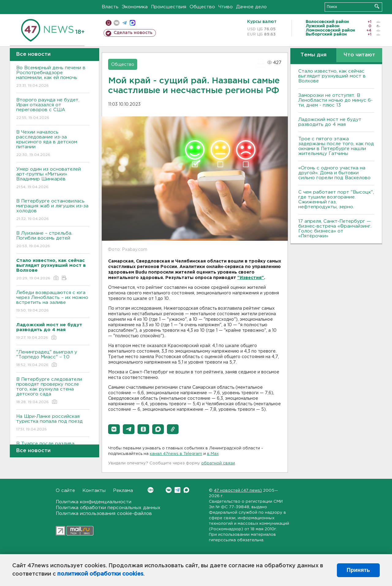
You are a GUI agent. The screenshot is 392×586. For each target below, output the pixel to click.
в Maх (213, 454)
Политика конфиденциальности (94, 502)
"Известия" (251, 278)
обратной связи (218, 463)
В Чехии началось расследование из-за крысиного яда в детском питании (53, 144)
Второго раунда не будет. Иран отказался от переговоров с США (53, 109)
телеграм (124, 23)
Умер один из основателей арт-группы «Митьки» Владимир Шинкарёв (53, 178)
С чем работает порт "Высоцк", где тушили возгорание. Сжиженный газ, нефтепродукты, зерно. (336, 200)
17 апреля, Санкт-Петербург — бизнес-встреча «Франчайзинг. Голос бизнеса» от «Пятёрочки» (335, 229)
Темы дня (313, 55)
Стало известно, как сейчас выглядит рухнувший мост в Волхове (332, 76)
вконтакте (117, 23)
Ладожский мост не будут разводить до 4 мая (330, 122)
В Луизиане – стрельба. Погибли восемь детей (53, 240)
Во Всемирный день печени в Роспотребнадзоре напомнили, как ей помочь (53, 77)
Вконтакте (151, 490)
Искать (377, 6)
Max (186, 490)
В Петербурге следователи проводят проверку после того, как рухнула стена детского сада (53, 391)
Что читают (359, 55)
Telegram (177, 490)
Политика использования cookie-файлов (104, 514)
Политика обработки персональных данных (108, 508)
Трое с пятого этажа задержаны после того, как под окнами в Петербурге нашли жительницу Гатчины (336, 146)
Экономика (135, 7)
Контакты (94, 491)
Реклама (123, 491)
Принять (358, 570)
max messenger (132, 23)
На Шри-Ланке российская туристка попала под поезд (53, 423)
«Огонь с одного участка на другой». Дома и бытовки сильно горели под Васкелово (334, 173)
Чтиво (226, 7)
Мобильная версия (109, 23)
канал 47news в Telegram (176, 454)
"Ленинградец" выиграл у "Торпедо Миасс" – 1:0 (53, 359)
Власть (110, 7)
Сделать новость (133, 33)
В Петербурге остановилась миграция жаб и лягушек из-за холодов (53, 210)
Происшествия (169, 7)
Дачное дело (251, 7)
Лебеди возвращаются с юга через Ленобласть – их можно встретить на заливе (53, 302)
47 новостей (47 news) (238, 491)
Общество (202, 7)
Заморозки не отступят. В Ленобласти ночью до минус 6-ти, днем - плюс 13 (335, 100)
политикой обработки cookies (100, 574)
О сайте (65, 491)
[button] (114, 429)
